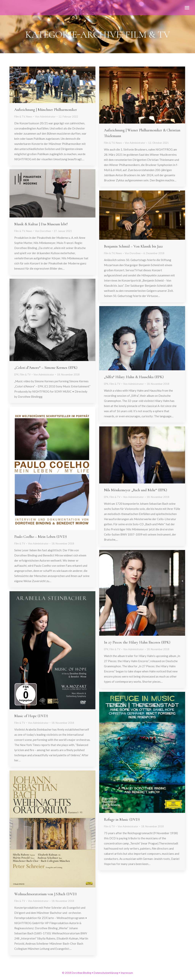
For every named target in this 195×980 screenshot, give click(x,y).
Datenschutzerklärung (106, 973)
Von (45, 117)
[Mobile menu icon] (187, 8)
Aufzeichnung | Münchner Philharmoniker (46, 110)
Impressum (127, 973)
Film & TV (20, 117)
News (29, 117)
